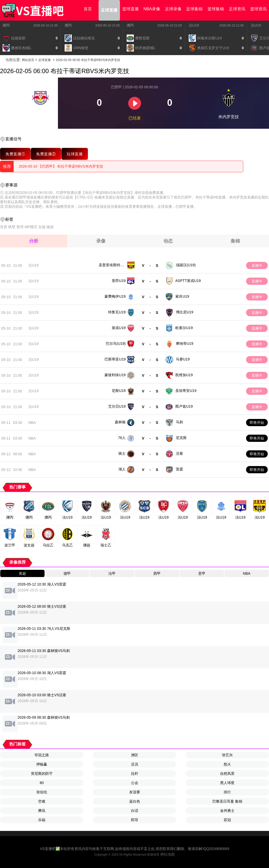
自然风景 (227, 774)
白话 (135, 811)
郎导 (135, 820)
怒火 (227, 764)
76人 (122, 438)
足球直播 (109, 10)
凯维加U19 (184, 375)
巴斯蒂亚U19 (115, 359)
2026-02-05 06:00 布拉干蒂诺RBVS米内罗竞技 (88, 60)
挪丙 (6, 25)
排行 (227, 792)
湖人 (122, 469)
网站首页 (28, 60)
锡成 (50, 227)
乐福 (42, 820)
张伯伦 (42, 792)
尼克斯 (181, 438)
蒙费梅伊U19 (115, 296)
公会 (135, 783)
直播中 (257, 265)
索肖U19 (182, 296)
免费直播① (15, 154)
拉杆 (135, 774)
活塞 (179, 453)
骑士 (122, 453)
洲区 (135, 755)
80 (42, 783)
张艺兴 (227, 755)
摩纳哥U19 (185, 343)
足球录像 (173, 9)
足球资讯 (237, 9)
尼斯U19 (119, 391)
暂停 (20, 227)
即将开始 (257, 423)
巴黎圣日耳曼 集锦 (227, 801)
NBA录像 (152, 9)
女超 (42, 227)
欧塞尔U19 (184, 328)
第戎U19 (119, 328)
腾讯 (42, 811)
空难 (42, 801)
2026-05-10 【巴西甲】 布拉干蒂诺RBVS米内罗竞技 (61, 166)
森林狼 (120, 422)
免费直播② (46, 154)
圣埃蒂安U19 (186, 391)
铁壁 (12, 227)
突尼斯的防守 (42, 774)
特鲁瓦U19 (117, 312)
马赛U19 (183, 359)
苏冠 (227, 820)
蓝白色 (135, 801)
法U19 (194, 25)
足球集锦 (194, 9)
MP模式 (31, 227)
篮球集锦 (216, 9)
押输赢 (42, 764)
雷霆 (179, 469)
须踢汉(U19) (186, 265)
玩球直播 (75, 154)
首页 (88, 9)
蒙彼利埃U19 (115, 375)
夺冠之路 (42, 755)
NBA (32, 423)
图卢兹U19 (184, 406)
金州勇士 (227, 811)
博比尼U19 (185, 312)
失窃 (4, 227)
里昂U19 (119, 281)
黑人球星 (227, 783)
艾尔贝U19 (117, 406)
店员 (135, 764)
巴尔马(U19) (116, 343)
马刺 (179, 422)
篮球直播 (131, 9)
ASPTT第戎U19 (188, 281)
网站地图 (168, 854)
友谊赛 (135, 792)
